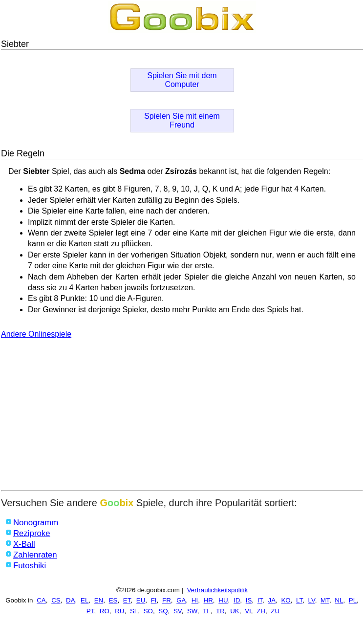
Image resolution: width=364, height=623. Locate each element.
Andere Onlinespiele (36, 334)
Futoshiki (30, 566)
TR (220, 611)
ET (127, 600)
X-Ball (24, 544)
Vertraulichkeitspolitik (217, 590)
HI (195, 600)
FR (167, 600)
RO (105, 611)
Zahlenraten (35, 555)
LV (312, 600)
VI (248, 611)
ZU (275, 611)
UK (235, 611)
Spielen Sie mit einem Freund (182, 120)
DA (71, 600)
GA (181, 600)
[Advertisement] (182, 417)
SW (192, 611)
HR (208, 600)
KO (286, 600)
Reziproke (32, 533)
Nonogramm (36, 523)
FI (154, 600)
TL (207, 611)
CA (41, 600)
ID (237, 600)
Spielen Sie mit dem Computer (182, 80)
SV (178, 611)
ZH (261, 611)
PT (90, 611)
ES (113, 600)
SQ (163, 611)
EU (141, 600)
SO (148, 611)
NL (339, 600)
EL (85, 600)
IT (260, 600)
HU (223, 600)
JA (272, 600)
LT (299, 600)
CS (56, 600)
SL (134, 611)
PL (353, 600)
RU (119, 611)
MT (325, 600)
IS (249, 600)
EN (99, 600)
